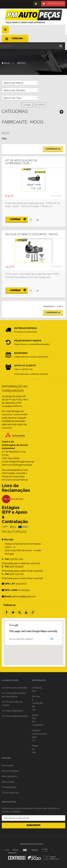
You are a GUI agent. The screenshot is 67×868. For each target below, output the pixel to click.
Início (6, 63)
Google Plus (33, 612)
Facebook (6, 612)
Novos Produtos (10, 771)
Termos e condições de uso (37, 703)
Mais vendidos (9, 776)
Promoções (8, 765)
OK (52, 639)
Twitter (13, 612)
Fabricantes (8, 782)
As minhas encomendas (15, 688)
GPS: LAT (8, 584)
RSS (20, 612)
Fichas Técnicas (10, 793)
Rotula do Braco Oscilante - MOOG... (32, 234)
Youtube (26, 612)
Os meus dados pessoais (15, 716)
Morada (8, 539)
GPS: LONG (10, 590)
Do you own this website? (21, 639)
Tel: (6, 559)
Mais (4, 139)
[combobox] (21, 83)
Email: (7, 596)
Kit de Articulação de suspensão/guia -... (21, 162)
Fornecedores (9, 787)
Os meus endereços (12, 711)
